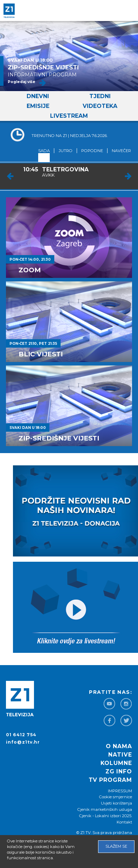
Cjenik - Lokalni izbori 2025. (106, 816)
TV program (110, 780)
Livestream (69, 116)
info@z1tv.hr (23, 742)
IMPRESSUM (120, 791)
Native (120, 755)
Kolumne (116, 763)
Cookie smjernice (116, 797)
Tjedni (100, 96)
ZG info (119, 771)
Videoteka (100, 106)
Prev (11, 176)
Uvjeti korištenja (116, 803)
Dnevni (38, 96)
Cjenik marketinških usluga (105, 809)
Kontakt (124, 822)
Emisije (38, 106)
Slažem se (116, 846)
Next (128, 176)
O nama (119, 746)
